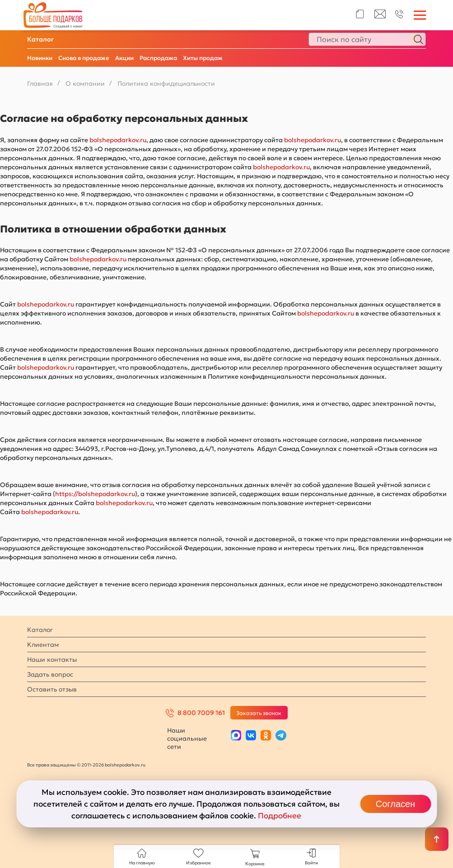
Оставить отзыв (52, 689)
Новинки (40, 58)
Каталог (40, 39)
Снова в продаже (84, 58)
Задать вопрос (50, 674)
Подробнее (280, 816)
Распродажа (158, 58)
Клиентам (43, 645)
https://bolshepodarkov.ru (95, 494)
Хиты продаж (203, 58)
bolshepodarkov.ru (118, 140)
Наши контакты (52, 659)
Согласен (395, 804)
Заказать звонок (259, 713)
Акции (124, 58)
